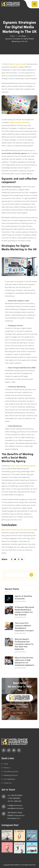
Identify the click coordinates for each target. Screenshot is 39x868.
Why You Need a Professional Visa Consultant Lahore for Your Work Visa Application (24, 644)
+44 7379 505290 (19, 707)
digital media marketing (20, 122)
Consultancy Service (11, 771)
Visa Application (9, 779)
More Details (18, 713)
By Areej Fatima (20, 601)
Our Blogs (22, 36)
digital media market (18, 64)
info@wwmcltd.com (15, 805)
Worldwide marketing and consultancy (17, 530)
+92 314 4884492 (14, 801)
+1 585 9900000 (14, 798)
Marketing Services (11, 775)
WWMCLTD (18, 865)
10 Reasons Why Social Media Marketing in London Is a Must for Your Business (24, 611)
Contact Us (8, 783)
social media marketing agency (23, 466)
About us (7, 768)
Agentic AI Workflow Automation (23, 597)
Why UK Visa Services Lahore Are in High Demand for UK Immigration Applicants (24, 661)
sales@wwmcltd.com (15, 808)
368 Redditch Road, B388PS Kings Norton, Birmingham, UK (16, 815)
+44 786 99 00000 (15, 795)
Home (12, 36)
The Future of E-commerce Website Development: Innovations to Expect (24, 627)
